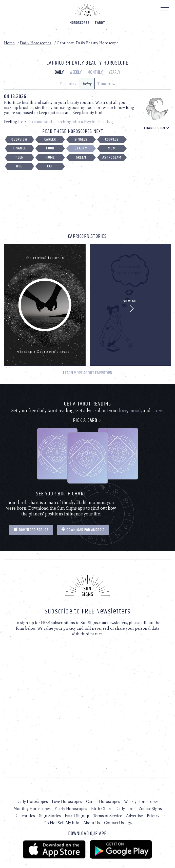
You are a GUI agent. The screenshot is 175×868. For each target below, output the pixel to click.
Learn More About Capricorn (88, 373)
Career (50, 139)
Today (87, 84)
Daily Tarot (125, 809)
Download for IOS (31, 530)
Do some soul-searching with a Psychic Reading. (71, 122)
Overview (19, 139)
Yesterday (68, 84)
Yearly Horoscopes (71, 809)
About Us (92, 823)
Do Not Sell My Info (61, 823)
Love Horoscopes (67, 802)
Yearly (114, 72)
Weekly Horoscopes (141, 802)
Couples (112, 139)
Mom (112, 148)
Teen (19, 157)
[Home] (88, 10)
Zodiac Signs (150, 809)
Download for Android (83, 530)
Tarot (100, 23)
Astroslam (112, 157)
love (123, 411)
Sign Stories (50, 816)
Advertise (134, 816)
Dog (19, 166)
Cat (50, 166)
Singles (81, 139)
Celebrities (25, 816)
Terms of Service (108, 816)
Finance (20, 148)
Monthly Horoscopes (32, 809)
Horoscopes (80, 23)
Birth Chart (101, 809)
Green (81, 157)
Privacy (153, 816)
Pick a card (87, 421)
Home (9, 43)
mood (135, 411)
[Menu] (165, 11)
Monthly (95, 72)
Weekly (76, 72)
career (158, 411)
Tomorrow (106, 84)
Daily (59, 72)
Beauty (81, 148)
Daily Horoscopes (36, 43)
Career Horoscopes (103, 802)
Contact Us (114, 823)
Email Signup (77, 816)
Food (50, 148)
